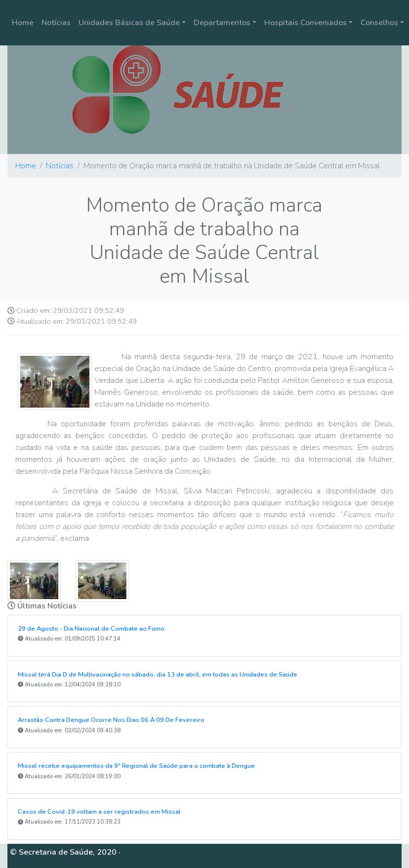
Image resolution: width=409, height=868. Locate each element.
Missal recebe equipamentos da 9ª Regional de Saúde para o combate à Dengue (136, 766)
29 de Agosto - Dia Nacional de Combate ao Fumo (91, 629)
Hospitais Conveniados (306, 23)
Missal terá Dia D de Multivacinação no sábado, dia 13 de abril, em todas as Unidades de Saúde (158, 675)
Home (23, 23)
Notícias (56, 23)
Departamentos (222, 23)
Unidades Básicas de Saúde (129, 23)
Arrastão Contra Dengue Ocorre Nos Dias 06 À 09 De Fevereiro (111, 720)
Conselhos (379, 23)
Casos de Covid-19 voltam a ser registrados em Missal (99, 812)
